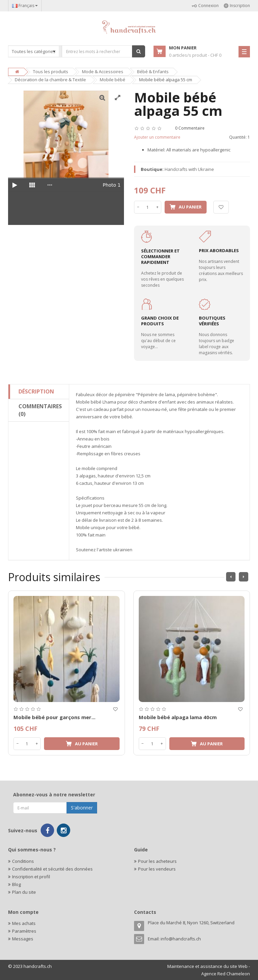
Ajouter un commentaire (157, 137)
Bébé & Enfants (153, 72)
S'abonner (82, 808)
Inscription (237, 6)
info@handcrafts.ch (181, 939)
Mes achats (24, 923)
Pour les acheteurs (157, 861)
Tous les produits (51, 72)
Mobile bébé (113, 80)
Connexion (205, 6)
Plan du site (24, 892)
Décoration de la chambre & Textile (50, 80)
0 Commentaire (190, 128)
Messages (23, 939)
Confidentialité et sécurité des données (52, 869)
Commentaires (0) (40, 410)
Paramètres (24, 931)
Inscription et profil (31, 877)
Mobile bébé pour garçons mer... (54, 717)
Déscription (36, 391)
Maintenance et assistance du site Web (207, 966)
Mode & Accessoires (103, 72)
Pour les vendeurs (157, 869)
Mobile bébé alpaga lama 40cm (178, 717)
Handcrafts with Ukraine (189, 169)
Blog (16, 884)
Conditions (23, 861)
